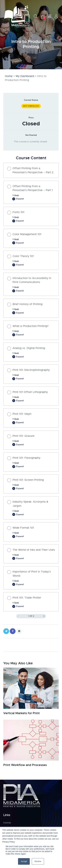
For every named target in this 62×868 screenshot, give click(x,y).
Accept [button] (24, 861)
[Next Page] (44, 616)
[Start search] (36, 16)
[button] (50, 16)
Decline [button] (38, 861)
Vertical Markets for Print (21, 713)
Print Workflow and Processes (25, 765)
